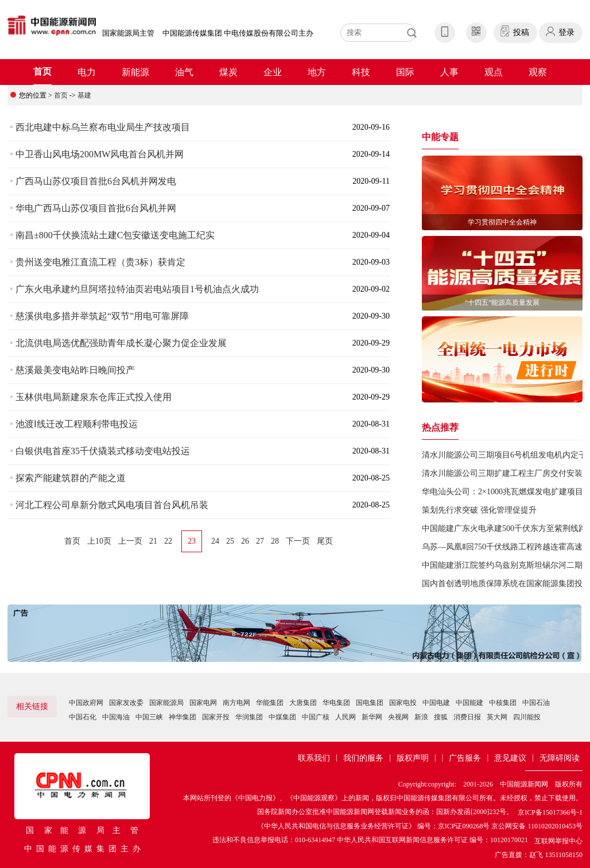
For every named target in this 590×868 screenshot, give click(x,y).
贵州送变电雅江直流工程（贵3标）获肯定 (100, 262)
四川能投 (527, 717)
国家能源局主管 (128, 33)
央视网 (398, 717)
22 (168, 541)
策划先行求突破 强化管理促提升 (479, 510)
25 (230, 541)
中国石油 (536, 703)
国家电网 (203, 703)
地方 (317, 72)
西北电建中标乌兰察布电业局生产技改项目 (103, 127)
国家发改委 (126, 703)
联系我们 (314, 758)
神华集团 (183, 717)
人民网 (346, 717)
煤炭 (228, 72)
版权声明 (413, 758)
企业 (273, 72)
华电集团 (336, 703)
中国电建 (436, 703)
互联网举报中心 (558, 841)
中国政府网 (86, 703)
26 (245, 541)
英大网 (497, 717)
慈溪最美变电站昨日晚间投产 (75, 370)
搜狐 (441, 717)
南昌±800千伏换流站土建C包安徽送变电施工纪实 (115, 235)
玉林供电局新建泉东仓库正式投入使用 (94, 397)
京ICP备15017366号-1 (550, 812)
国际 (405, 72)
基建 (84, 95)
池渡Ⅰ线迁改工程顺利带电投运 (77, 424)
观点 (494, 72)
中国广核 (316, 717)
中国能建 (469, 703)
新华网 (372, 717)
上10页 (99, 541)
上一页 (130, 541)
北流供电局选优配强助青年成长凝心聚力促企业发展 (121, 343)
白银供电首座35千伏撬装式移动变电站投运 (103, 451)
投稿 (521, 32)
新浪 (421, 717)
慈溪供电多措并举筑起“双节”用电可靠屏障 (102, 316)
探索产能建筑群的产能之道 (71, 478)
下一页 (298, 541)
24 (215, 541)
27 (260, 541)
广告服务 (465, 758)
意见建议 (510, 758)
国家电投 (403, 703)
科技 (361, 72)
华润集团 (249, 717)
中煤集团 (282, 717)
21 (153, 541)
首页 (42, 71)
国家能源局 (166, 703)
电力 (87, 72)
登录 (566, 32)
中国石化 (83, 717)
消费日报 (467, 717)
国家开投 (216, 717)
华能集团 (270, 703)
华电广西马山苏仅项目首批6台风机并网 (96, 208)
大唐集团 (303, 703)
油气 (184, 72)
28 (275, 541)
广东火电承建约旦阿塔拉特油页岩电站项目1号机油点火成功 (137, 289)
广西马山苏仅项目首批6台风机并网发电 (96, 181)
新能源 (135, 72)
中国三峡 (149, 717)
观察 (538, 72)
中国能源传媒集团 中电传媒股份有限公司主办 (238, 33)
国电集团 (370, 703)
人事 (449, 72)
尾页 (325, 541)
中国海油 (116, 717)
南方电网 (236, 703)
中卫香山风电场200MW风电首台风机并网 (100, 154)
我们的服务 (363, 758)
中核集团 (503, 703)
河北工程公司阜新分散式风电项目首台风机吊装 (112, 505)
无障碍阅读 (560, 758)
